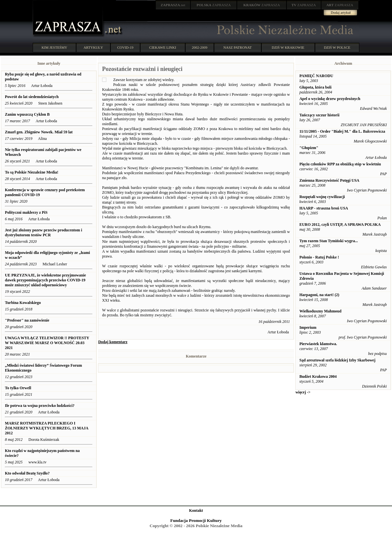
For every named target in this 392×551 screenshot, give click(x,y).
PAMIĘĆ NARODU (316, 76)
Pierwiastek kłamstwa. (318, 344)
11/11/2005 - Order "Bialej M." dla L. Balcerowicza (342, 131)
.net (173, 5)
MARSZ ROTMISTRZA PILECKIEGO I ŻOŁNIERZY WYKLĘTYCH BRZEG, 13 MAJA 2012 (47, 428)
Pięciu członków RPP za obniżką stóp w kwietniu (340, 164)
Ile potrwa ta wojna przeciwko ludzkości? (40, 406)
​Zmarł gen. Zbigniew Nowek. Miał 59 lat (39, 132)
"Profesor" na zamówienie (27, 320)
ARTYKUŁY (93, 47)
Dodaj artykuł (341, 12)
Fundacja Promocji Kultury (196, 520)
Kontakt (196, 510)
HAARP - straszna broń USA (324, 208)
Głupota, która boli (315, 87)
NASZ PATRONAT (238, 47)
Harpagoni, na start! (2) (319, 295)
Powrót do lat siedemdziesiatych (32, 97)
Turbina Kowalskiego (23, 303)
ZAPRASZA (214, 5)
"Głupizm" (309, 148)
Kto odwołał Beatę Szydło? (27, 473)
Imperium (308, 327)
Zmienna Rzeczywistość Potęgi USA (329, 180)
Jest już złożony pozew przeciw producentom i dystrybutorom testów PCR (43, 233)
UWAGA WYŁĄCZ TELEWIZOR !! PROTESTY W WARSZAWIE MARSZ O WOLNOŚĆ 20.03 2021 (47, 343)
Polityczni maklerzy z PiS (26, 212)
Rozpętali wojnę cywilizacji (322, 197)
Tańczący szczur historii (319, 115)
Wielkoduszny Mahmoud (320, 311)
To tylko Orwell (18, 388)
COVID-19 (125, 47)
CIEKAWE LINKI (163, 47)
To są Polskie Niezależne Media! (32, 172)
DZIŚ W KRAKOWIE (288, 47)
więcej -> (303, 392)
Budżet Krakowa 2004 (318, 376)
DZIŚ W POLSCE (337, 47)
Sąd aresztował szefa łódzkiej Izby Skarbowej (337, 360)
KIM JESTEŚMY (54, 47)
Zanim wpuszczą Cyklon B (27, 114)
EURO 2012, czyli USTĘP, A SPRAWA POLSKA (340, 225)
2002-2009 (200, 47)
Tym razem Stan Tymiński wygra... (328, 241)
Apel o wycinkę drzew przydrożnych (330, 99)
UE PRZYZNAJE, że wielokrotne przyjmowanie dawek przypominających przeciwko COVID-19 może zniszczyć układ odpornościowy (45, 280)
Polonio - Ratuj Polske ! (319, 257)
